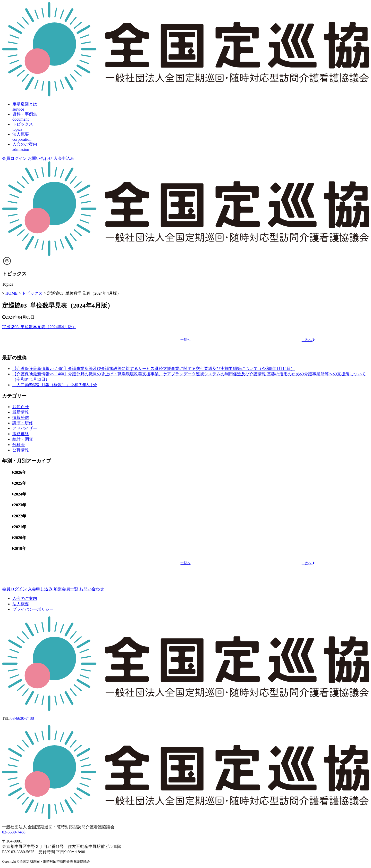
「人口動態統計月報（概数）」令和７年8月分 (55, 385)
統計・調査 (23, 439)
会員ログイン (14, 158)
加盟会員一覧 (66, 589)
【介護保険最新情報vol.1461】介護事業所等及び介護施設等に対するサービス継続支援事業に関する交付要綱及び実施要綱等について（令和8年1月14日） (154, 369)
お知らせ (21, 407)
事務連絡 (21, 434)
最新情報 (21, 412)
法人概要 (21, 604)
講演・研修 (23, 423)
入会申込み (64, 158)
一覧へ (185, 340)
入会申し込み (40, 589)
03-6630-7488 (22, 718)
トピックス (32, 293)
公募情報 (21, 450)
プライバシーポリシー (33, 609)
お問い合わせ (40, 158)
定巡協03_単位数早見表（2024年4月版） (39, 327)
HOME (11, 293)
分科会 (19, 445)
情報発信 (21, 418)
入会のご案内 (25, 598)
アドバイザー (25, 428)
